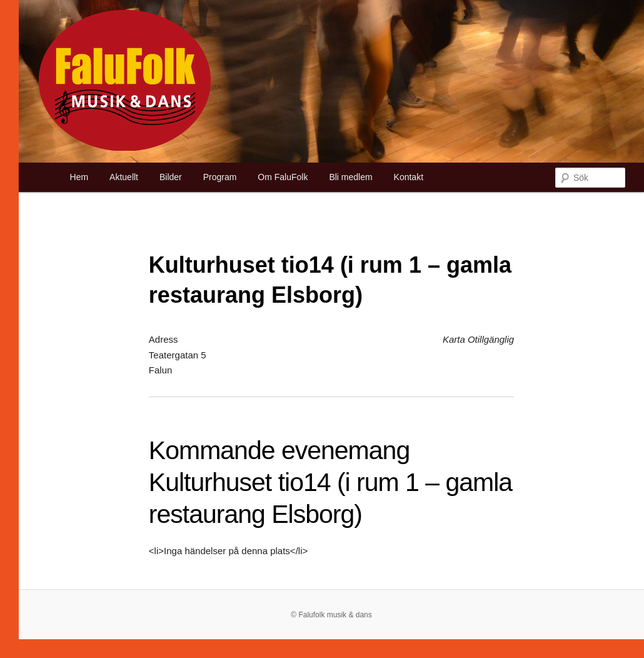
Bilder (171, 177)
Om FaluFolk (283, 177)
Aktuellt (124, 177)
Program (220, 177)
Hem (79, 177)
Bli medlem (350, 177)
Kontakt (409, 177)
